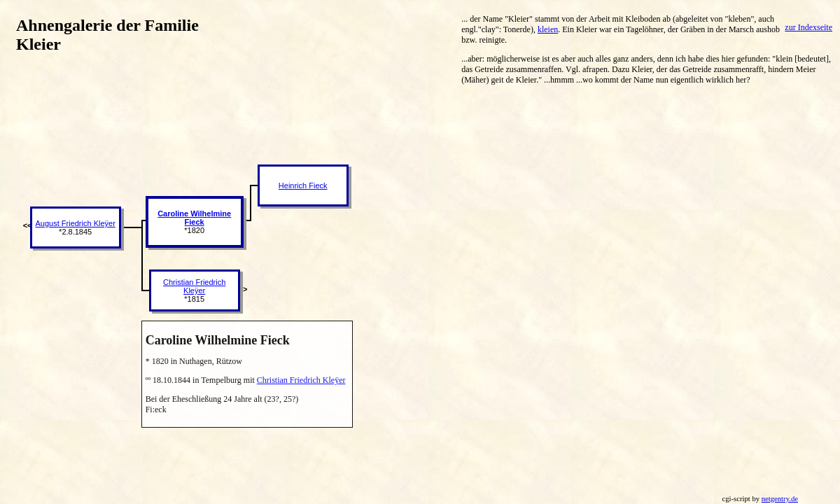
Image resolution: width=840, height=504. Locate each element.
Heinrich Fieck (303, 185)
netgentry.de (780, 499)
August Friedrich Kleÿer (76, 223)
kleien (548, 29)
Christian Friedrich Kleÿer (194, 286)
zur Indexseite (808, 27)
